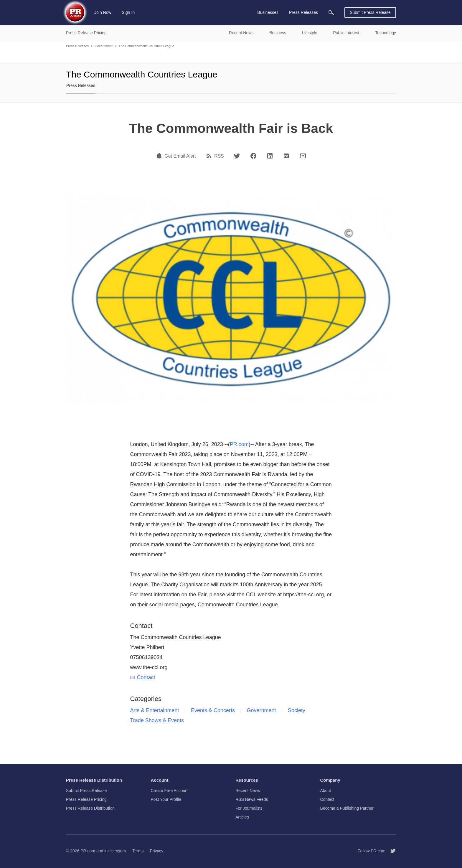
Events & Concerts (213, 710)
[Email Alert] (160, 156)
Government (104, 46)
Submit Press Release (370, 12)
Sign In (128, 12)
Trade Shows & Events (157, 720)
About (326, 791)
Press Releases (77, 46)
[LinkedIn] (270, 156)
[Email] (303, 156)
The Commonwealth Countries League (146, 46)
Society (297, 710)
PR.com (239, 444)
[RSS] (210, 156)
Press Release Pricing (86, 799)
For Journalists (249, 808)
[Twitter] (237, 156)
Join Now (103, 12)
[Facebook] (253, 156)
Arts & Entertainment (155, 710)
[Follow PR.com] (391, 851)
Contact (143, 677)
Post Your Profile (166, 799)
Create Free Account (170, 791)
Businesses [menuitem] (268, 12)
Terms (138, 851)
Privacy (156, 851)
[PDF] (286, 156)
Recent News (248, 791)
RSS (219, 156)
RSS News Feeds (252, 799)
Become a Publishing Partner (347, 808)
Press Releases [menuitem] (303, 12)
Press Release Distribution (90, 808)
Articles (242, 817)
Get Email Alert (180, 156)
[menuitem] (331, 13)
